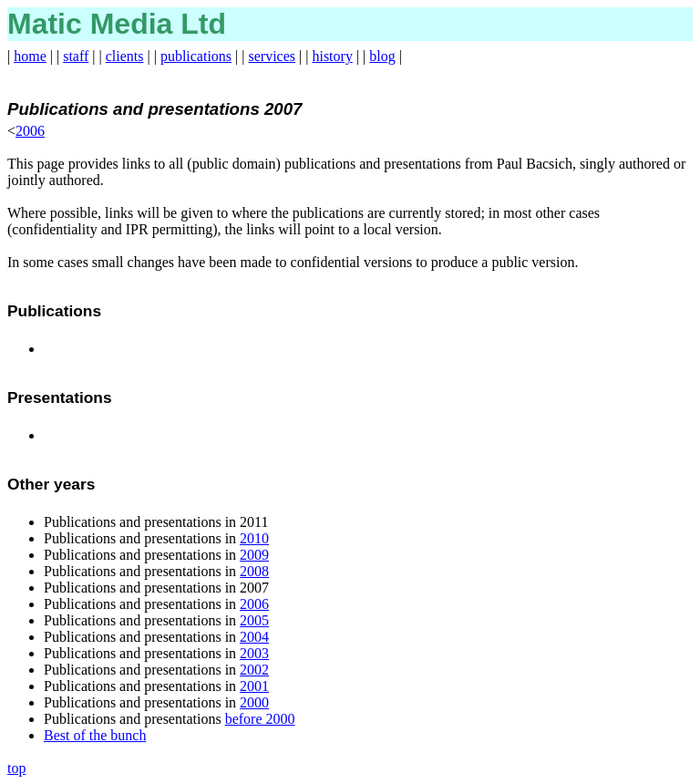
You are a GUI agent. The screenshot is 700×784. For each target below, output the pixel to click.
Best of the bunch (95, 735)
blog (382, 56)
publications (196, 56)
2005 (254, 620)
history (332, 56)
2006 (30, 131)
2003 (254, 653)
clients (125, 56)
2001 (254, 686)
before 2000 (260, 719)
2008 (254, 571)
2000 (254, 702)
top (16, 768)
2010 (254, 538)
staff (76, 56)
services (273, 56)
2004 (254, 637)
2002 (254, 670)
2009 (254, 555)
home (30, 56)
